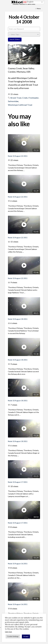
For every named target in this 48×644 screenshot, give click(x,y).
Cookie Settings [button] (13, 636)
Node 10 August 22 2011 (18, 156)
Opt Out (8, 632)
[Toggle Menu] (38, 9)
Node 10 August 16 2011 (18, 564)
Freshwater (34, 98)
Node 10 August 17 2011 (18, 482)
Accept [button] (26, 636)
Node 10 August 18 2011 (18, 319)
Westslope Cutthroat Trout (20, 105)
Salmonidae (13, 101)
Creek (25, 98)
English (28, 2)
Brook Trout (16, 98)
